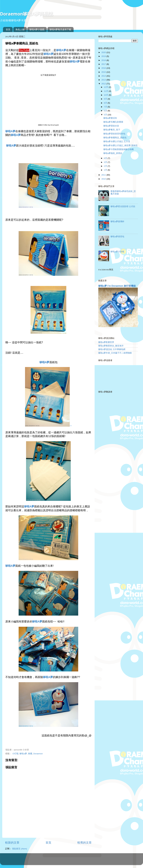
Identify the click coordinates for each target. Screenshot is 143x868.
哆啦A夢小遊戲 (37, 29)
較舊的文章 (85, 843)
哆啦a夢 (23, 754)
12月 (106, 87)
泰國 (30, 754)
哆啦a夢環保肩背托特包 (114, 134)
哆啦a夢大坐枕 (117, 252)
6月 (106, 111)
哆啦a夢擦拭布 (110, 118)
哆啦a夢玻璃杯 (117, 222)
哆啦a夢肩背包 (117, 237)
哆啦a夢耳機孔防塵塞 (113, 122)
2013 (104, 80)
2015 (104, 72)
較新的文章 (12, 843)
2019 (104, 56)
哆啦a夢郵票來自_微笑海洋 (111, 346)
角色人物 (20, 29)
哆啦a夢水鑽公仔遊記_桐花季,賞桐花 (120, 146)
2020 (104, 52)
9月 (106, 99)
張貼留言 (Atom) (20, 849)
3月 (106, 162)
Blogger (83, 860)
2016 (104, 68)
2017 (104, 64)
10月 (106, 95)
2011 (104, 175)
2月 (106, 166)
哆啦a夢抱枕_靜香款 (113, 153)
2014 (104, 76)
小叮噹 (15, 754)
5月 (106, 115)
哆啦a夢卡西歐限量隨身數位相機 (119, 149)
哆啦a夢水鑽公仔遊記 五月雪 (117, 141)
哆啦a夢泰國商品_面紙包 (115, 138)
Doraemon (38, 754)
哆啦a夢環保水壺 (111, 126)
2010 (104, 179)
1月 (106, 170)
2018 (104, 60)
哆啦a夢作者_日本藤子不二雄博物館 (115, 353)
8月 (106, 103)
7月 (106, 107)
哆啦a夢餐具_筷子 (112, 130)
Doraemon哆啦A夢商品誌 (26, 14)
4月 (106, 158)
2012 (104, 84)
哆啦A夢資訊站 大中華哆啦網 (112, 349)
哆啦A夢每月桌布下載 (60, 29)
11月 (106, 91)
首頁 (8, 29)
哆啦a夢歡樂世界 (106, 342)
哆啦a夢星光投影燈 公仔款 (123, 206)
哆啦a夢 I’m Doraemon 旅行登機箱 (117, 286)
